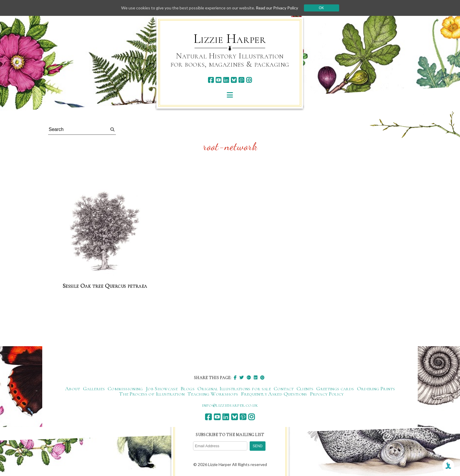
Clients (305, 388)
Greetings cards (335, 388)
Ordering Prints (376, 388)
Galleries (94, 388)
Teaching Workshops (213, 394)
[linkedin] (226, 80)
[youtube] (218, 80)
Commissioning (125, 388)
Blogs (187, 388)
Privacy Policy (327, 394)
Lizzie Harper (230, 39)
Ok (321, 8)
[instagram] (249, 80)
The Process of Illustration (152, 394)
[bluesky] (234, 80)
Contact (284, 388)
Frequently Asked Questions (274, 394)
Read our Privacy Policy (277, 8)
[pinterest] (241, 80)
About (73, 388)
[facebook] (211, 80)
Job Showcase (162, 388)
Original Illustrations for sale (234, 388)
